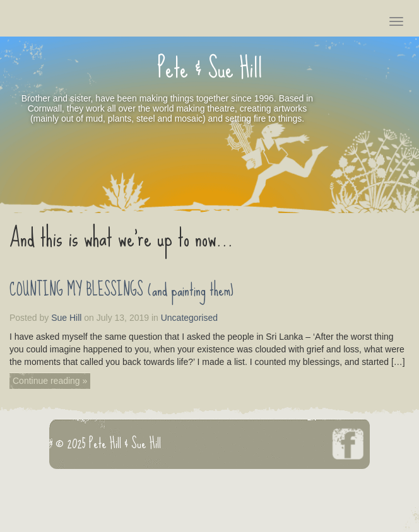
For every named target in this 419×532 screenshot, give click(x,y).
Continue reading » (50, 381)
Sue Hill (66, 318)
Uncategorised (189, 318)
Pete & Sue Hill (210, 77)
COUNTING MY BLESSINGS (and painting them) (121, 290)
